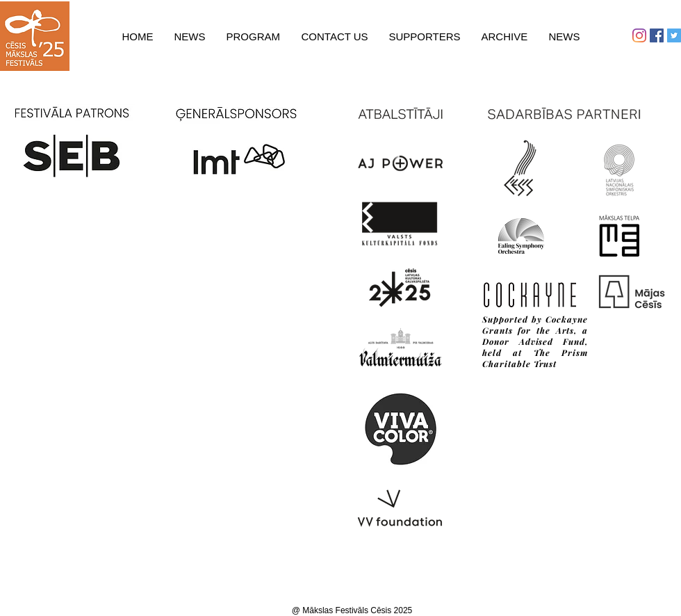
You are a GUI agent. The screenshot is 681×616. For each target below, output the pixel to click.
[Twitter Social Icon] (674, 35)
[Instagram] (639, 35)
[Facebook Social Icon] (657, 35)
